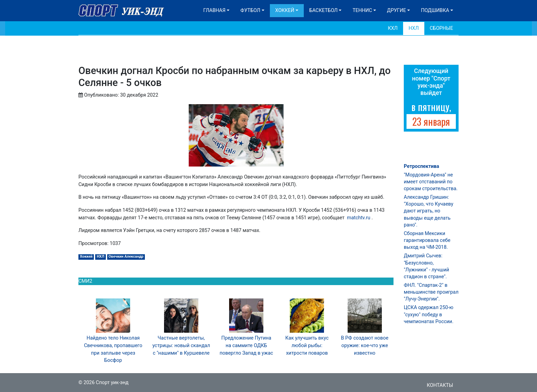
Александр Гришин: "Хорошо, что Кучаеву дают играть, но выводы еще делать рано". (428, 211)
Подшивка (435, 10)
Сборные (441, 28)
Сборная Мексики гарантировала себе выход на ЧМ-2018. (427, 240)
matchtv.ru (359, 218)
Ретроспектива (421, 166)
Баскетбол (323, 10)
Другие (396, 10)
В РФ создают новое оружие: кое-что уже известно (365, 345)
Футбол (250, 10)
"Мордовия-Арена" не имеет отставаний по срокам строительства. (431, 182)
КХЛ (393, 28)
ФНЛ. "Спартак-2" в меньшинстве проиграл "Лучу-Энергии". (431, 292)
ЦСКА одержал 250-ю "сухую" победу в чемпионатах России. (429, 314)
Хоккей (285, 10)
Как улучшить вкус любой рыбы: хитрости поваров (307, 345)
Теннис (362, 10)
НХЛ (414, 28)
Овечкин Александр (126, 256)
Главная (215, 10)
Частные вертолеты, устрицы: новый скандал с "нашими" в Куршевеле (181, 345)
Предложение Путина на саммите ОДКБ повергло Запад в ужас (246, 345)
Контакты (440, 385)
